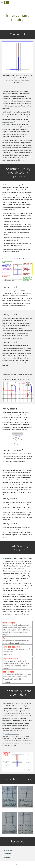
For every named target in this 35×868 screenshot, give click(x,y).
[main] (17, 17)
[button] (2, 3)
